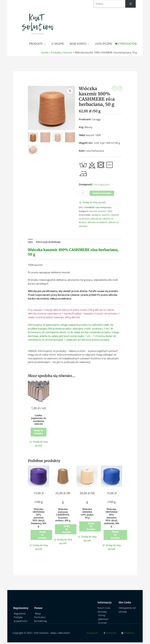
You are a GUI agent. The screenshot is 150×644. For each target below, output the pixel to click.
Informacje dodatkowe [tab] (48, 242)
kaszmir (106, 215)
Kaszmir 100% (105, 211)
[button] (70, 91)
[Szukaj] (130, 4)
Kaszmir (93, 211)
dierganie (96, 215)
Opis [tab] (30, 242)
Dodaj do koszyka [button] (39, 432)
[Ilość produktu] (83, 193)
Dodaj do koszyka (102, 193)
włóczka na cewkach (98, 222)
